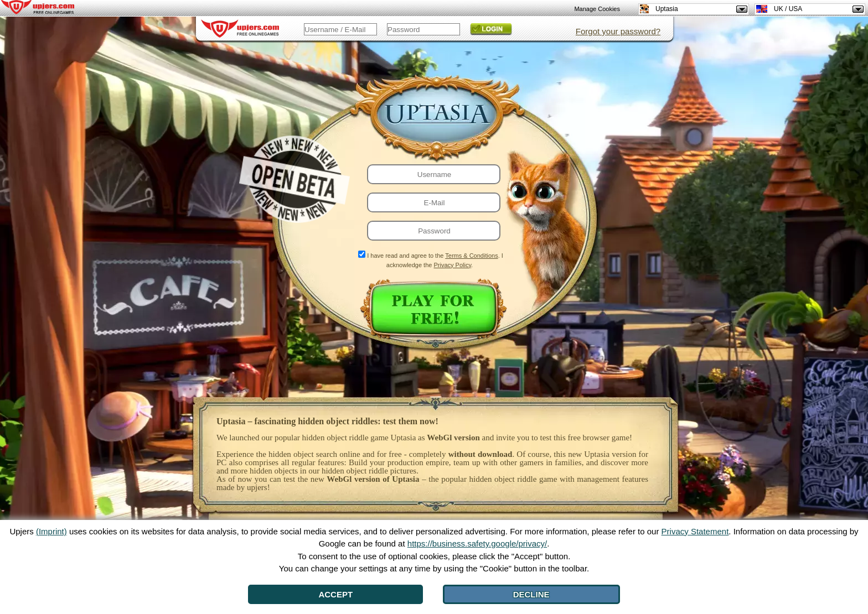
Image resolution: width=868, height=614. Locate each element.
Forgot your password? (618, 31)
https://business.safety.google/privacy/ (477, 543)
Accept (335, 594)
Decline (531, 594)
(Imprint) (51, 531)
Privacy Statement (695, 531)
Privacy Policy (452, 265)
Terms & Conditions (471, 256)
